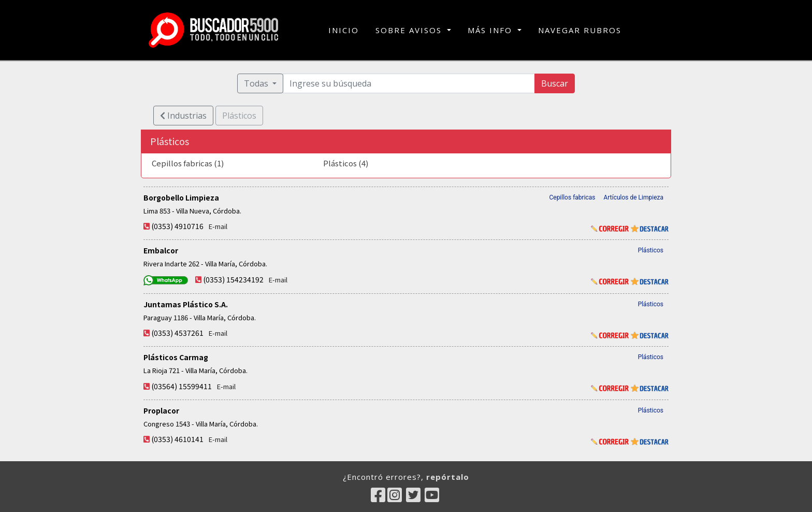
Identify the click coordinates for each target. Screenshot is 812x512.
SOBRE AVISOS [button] (410, 30)
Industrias (183, 116)
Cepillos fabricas (572, 197)
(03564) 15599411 (182, 386)
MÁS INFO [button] (491, 30)
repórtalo (448, 477)
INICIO (344, 30)
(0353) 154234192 (233, 279)
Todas (257, 83)
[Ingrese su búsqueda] (409, 83)
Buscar (555, 83)
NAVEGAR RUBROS (580, 30)
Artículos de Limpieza (634, 197)
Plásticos (651, 250)
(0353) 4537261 (177, 333)
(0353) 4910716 (177, 226)
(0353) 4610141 (177, 439)
